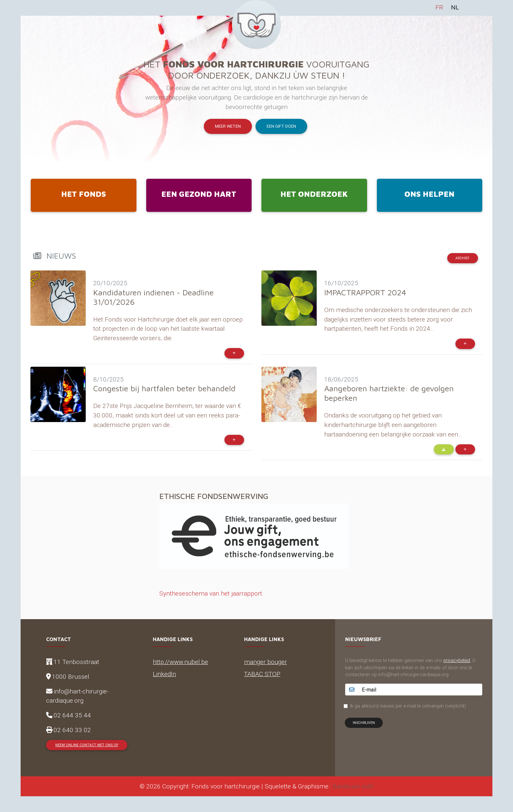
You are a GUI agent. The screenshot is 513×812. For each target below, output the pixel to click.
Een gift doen (281, 126)
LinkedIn (164, 674)
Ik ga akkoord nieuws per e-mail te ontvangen (408, 706)
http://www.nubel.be (180, 662)
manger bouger (265, 662)
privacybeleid (457, 660)
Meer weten (228, 126)
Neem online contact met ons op (87, 745)
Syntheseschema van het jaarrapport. (211, 593)
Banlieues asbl (353, 786)
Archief (462, 258)
